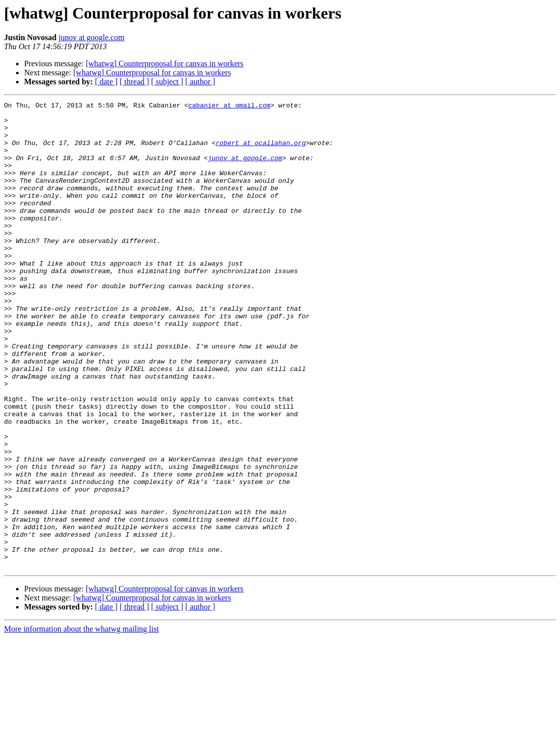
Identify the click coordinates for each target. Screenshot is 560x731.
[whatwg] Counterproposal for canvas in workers (165, 64)
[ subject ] (167, 82)
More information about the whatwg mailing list (81, 722)
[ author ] (200, 82)
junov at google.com (91, 37)
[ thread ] (134, 82)
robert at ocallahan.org (260, 152)
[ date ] (106, 82)
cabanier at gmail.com (230, 106)
